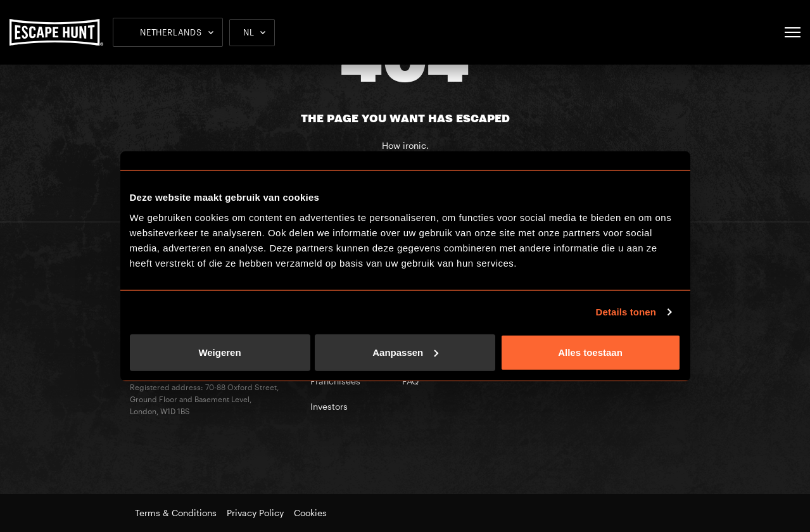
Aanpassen (405, 352)
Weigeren (219, 352)
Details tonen (626, 312)
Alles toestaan (590, 352)
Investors (329, 406)
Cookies (310, 513)
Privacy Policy (255, 513)
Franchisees (335, 381)
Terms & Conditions (176, 513)
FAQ (410, 381)
